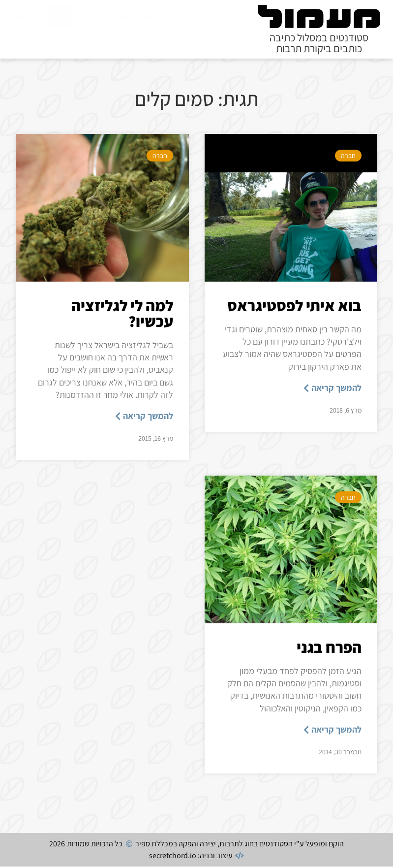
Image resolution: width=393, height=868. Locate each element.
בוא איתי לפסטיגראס (294, 307)
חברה (348, 157)
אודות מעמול (139, 17)
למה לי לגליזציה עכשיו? (122, 315)
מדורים (80, 17)
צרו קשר (29, 17)
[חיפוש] (60, 39)
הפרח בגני (329, 648)
